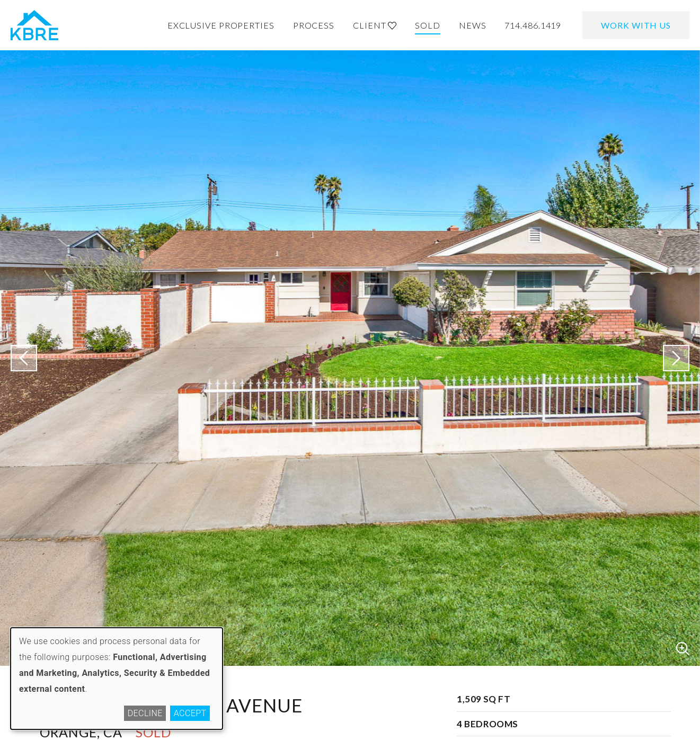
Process (314, 25)
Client (375, 25)
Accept (190, 713)
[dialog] (117, 679)
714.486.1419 (533, 25)
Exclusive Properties (221, 25)
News (473, 25)
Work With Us (636, 25)
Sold (428, 25)
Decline (145, 713)
